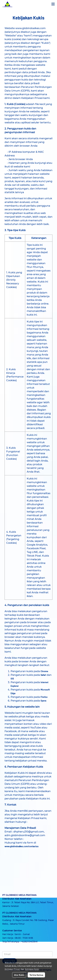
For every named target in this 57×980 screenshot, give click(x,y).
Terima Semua (36, 975)
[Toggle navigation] (53, 4)
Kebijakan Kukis (32, 969)
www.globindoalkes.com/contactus (22, 846)
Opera (43, 701)
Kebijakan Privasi (12, 969)
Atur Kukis (19, 975)
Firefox (44, 697)
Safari (43, 675)
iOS (12, 679)
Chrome (44, 671)
